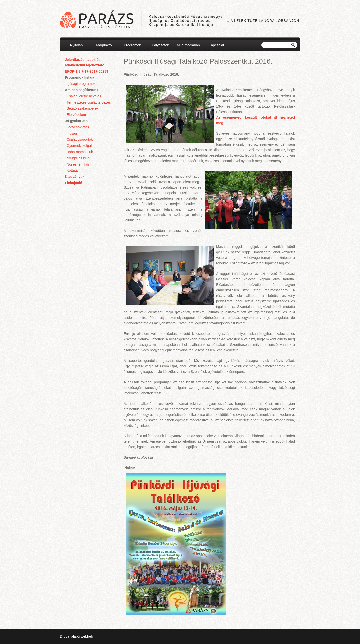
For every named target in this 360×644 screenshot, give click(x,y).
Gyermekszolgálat (81, 146)
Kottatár (73, 170)
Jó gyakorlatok (77, 121)
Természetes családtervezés (89, 102)
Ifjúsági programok (81, 84)
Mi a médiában (188, 45)
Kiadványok (75, 177)
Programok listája (80, 77)
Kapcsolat (216, 45)
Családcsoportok (80, 139)
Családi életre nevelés (84, 96)
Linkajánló (74, 183)
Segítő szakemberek (83, 108)
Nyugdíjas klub (78, 158)
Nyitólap (77, 45)
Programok (132, 45)
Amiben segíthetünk (82, 90)
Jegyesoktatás (78, 127)
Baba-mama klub (80, 152)
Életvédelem (76, 115)
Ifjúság (72, 133)
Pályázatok (160, 45)
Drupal (65, 636)
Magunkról (104, 45)
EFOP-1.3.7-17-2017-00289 (87, 71)
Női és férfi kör (78, 164)
